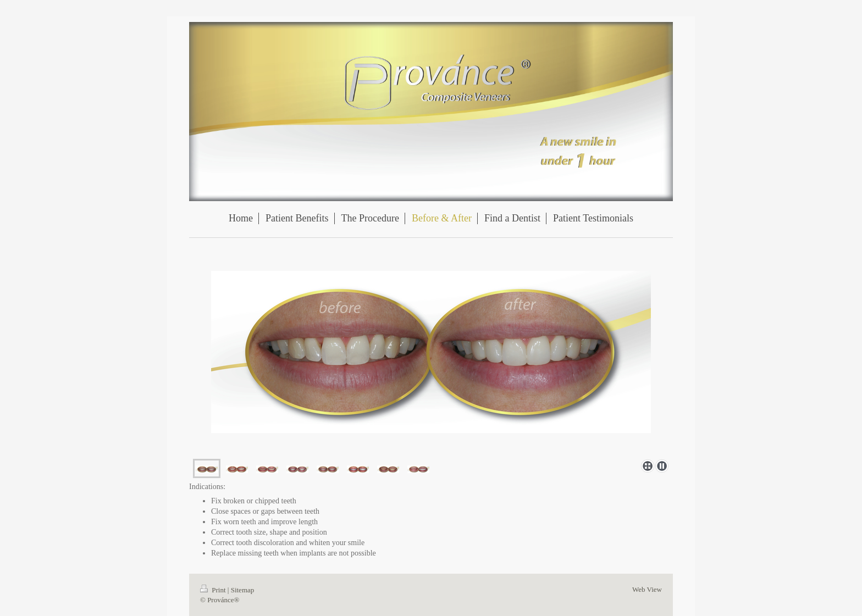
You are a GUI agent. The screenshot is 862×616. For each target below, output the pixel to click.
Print (214, 590)
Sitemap (243, 590)
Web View (647, 589)
